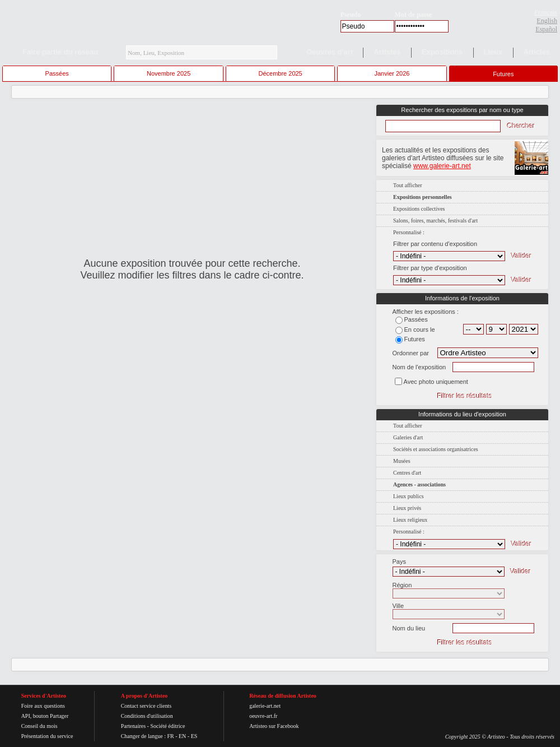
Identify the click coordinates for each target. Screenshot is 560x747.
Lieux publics (409, 496)
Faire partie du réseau (60, 52)
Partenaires (133, 726)
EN (182, 736)
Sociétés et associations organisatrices (436, 449)
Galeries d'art (408, 437)
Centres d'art (407, 473)
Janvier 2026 (392, 73)
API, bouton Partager (45, 716)
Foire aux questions (43, 706)
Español (546, 29)
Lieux (493, 52)
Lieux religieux (410, 520)
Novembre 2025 (169, 73)
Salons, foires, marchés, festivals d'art (435, 221)
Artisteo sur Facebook (274, 726)
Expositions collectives (419, 209)
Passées (57, 73)
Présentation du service (47, 736)
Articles (537, 52)
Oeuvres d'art (330, 52)
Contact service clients (146, 706)
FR (170, 736)
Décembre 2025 (280, 73)
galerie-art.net (265, 706)
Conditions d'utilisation (147, 716)
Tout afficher (408, 185)
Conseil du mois (39, 726)
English (547, 21)
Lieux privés (407, 508)
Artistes (387, 52)
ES (194, 736)
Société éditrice (167, 726)
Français (546, 12)
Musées (402, 461)
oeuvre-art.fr (263, 716)
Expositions (442, 52)
